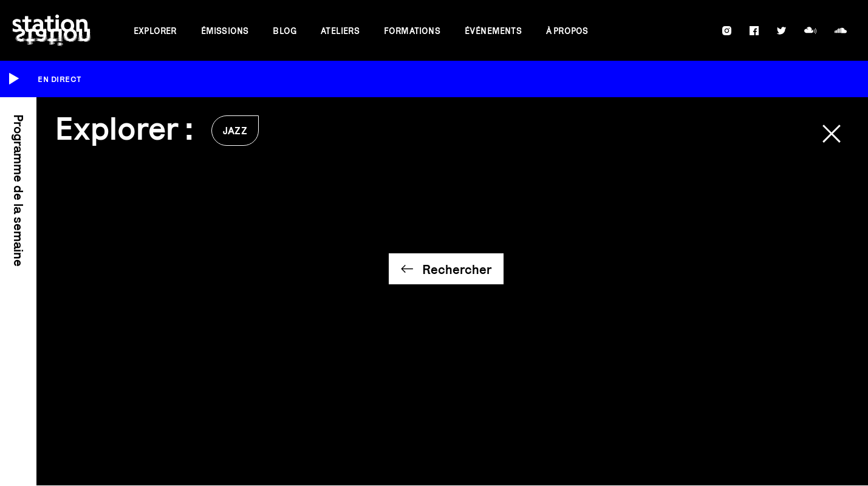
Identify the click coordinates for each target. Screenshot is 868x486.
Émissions (225, 31)
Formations (412, 31)
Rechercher (457, 269)
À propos (567, 31)
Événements (493, 31)
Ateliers (340, 31)
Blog (285, 31)
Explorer (155, 31)
